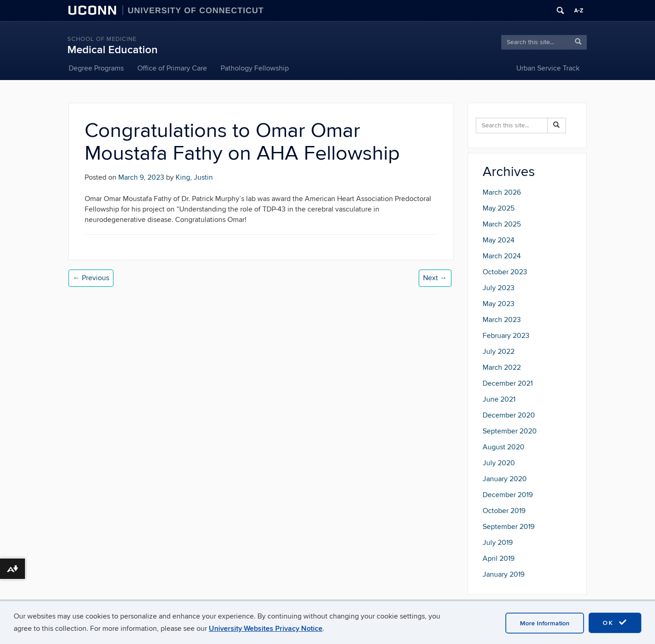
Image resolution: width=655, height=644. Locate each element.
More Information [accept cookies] (545, 623)
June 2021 (499, 399)
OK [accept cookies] (615, 623)
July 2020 (499, 463)
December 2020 (509, 415)
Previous (91, 278)
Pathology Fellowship (255, 68)
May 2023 (499, 304)
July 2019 (498, 543)
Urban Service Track (548, 68)
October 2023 (505, 272)
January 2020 (505, 479)
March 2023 (502, 320)
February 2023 (506, 336)
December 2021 (508, 383)
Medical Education (113, 50)
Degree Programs (96, 68)
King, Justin (194, 177)
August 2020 (504, 447)
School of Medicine (102, 39)
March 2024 (502, 256)
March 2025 (502, 224)
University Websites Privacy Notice (266, 629)
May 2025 (499, 208)
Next (435, 278)
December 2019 (508, 495)
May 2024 (499, 240)
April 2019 (499, 558)
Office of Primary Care (172, 68)
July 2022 (499, 352)
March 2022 (502, 367)
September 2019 (509, 527)
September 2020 (510, 431)
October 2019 (504, 511)
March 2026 (502, 192)
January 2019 (504, 574)
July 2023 (499, 288)
